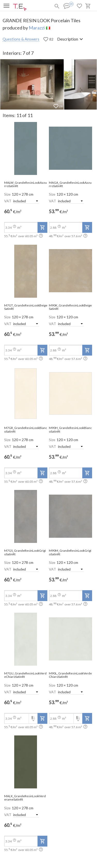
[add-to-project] (42, 227)
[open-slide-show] (26, 148)
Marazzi (37, 28)
